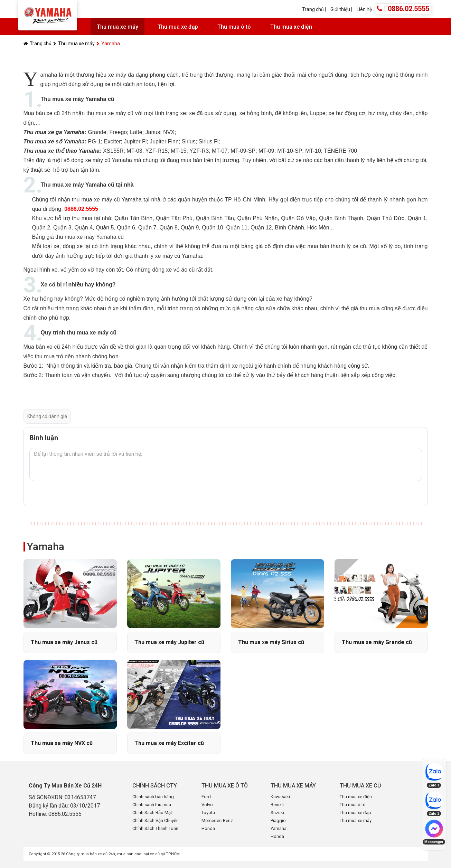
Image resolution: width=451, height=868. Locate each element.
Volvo (207, 805)
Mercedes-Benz (217, 820)
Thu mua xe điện (291, 27)
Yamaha (108, 44)
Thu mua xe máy (118, 27)
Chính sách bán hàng (153, 797)
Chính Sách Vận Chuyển (156, 820)
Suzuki (277, 813)
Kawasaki (280, 797)
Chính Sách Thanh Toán (155, 828)
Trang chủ (313, 9)
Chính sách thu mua (152, 805)
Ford (206, 797)
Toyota (208, 813)
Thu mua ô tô (234, 27)
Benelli (277, 805)
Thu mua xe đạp (178, 27)
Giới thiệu (341, 9)
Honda (208, 828)
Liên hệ (364, 9)
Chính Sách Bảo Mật (152, 813)
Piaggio (278, 820)
